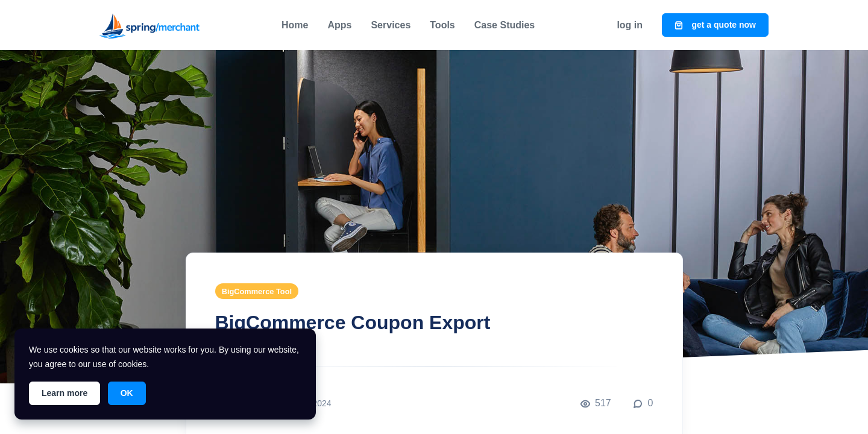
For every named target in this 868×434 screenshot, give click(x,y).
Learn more (64, 393)
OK (127, 393)
